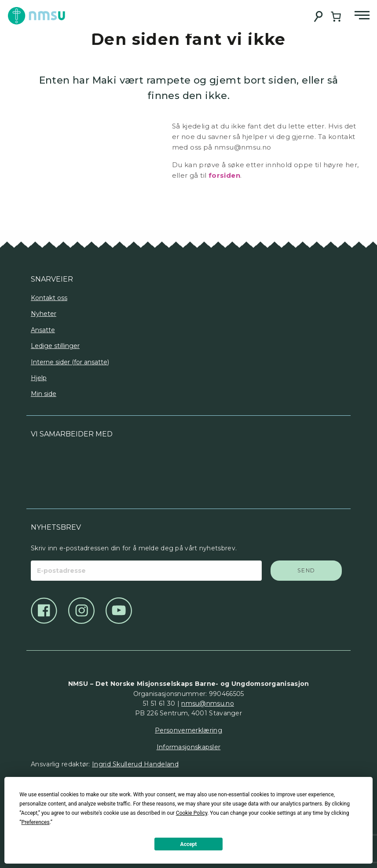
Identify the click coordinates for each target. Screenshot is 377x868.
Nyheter (44, 314)
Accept (189, 844)
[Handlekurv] (336, 16)
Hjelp (39, 378)
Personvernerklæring (188, 730)
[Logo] (110, 470)
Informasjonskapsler (189, 747)
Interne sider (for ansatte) (70, 362)
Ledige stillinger (55, 346)
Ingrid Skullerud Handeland (135, 764)
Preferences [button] (36, 822)
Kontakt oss (49, 298)
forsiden (224, 175)
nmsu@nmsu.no (208, 703)
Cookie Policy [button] (192, 813)
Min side (44, 394)
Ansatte (43, 330)
